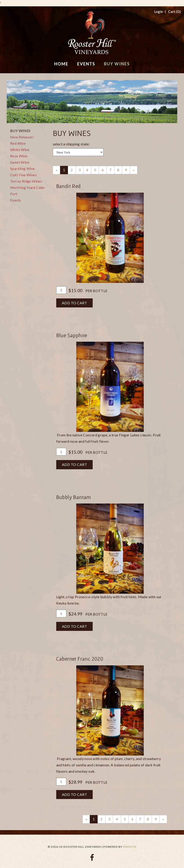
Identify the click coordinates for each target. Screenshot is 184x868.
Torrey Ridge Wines (26, 181)
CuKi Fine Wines (23, 175)
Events (16, 200)
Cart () (174, 11)
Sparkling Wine (22, 168)
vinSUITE (130, 847)
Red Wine (18, 143)
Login (159, 11)
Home (61, 64)
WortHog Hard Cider (28, 187)
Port (14, 194)
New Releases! (22, 137)
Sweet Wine (20, 162)
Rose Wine (19, 156)
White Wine (20, 150)
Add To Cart (75, 303)
